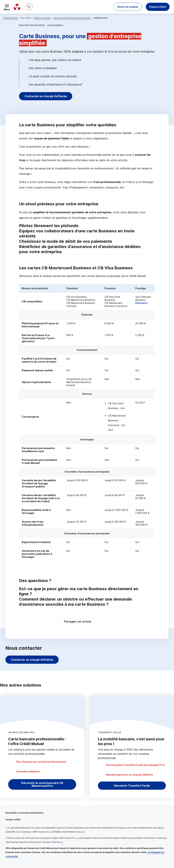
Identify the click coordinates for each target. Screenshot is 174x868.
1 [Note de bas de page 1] (82, 84)
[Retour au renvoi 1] (84, 832)
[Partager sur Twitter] (100, 622)
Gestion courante (42, 18)
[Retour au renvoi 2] (62, 842)
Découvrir (141, 303)
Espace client (158, 7)
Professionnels (11, 18)
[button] (128, 7)
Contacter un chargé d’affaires (46, 96)
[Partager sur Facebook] (108, 622)
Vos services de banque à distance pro (72, 18)
